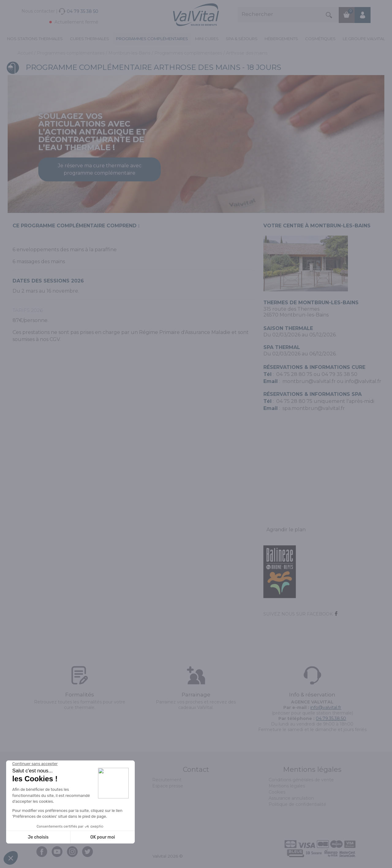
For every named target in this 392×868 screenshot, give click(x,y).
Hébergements (281, 39)
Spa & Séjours (242, 39)
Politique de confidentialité (297, 804)
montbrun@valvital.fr (309, 381)
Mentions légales (287, 786)
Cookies (277, 792)
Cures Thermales (89, 39)
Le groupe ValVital (364, 39)
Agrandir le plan (286, 530)
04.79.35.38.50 (331, 718)
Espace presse (168, 786)
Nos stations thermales (35, 39)
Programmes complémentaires (152, 39)
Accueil (26, 53)
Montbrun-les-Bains (130, 53)
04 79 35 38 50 (339, 374)
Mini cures (207, 39)
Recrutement (167, 780)
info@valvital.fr (363, 381)
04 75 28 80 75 (294, 374)
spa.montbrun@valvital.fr (314, 408)
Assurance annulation (291, 798)
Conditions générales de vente (301, 780)
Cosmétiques (320, 39)
